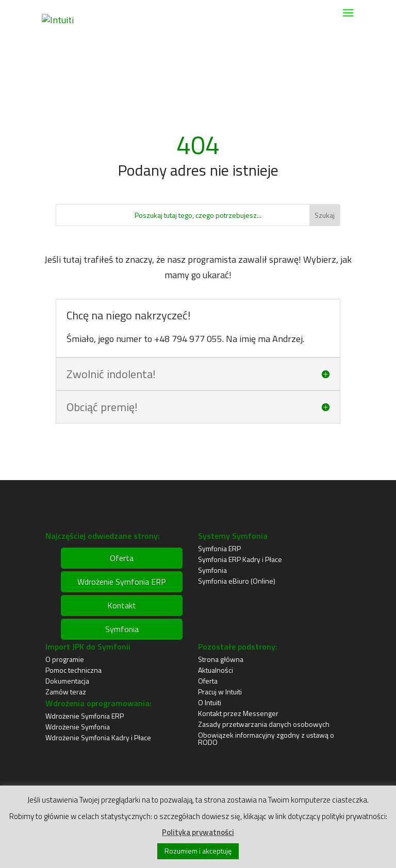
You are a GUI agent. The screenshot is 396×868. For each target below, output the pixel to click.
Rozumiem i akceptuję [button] (198, 851)
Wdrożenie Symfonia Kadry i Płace (98, 737)
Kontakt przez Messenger (238, 713)
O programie (65, 659)
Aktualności (216, 670)
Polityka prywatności (198, 832)
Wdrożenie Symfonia (78, 727)
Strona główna (221, 659)
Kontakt (122, 605)
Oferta (122, 558)
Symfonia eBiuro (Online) (237, 581)
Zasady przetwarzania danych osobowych (264, 724)
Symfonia (122, 629)
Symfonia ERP (219, 548)
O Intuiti (210, 702)
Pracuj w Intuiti (220, 692)
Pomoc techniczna (73, 670)
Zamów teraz (66, 692)
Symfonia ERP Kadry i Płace (240, 559)
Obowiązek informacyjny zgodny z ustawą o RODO (266, 738)
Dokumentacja (67, 681)
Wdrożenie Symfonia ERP (122, 582)
